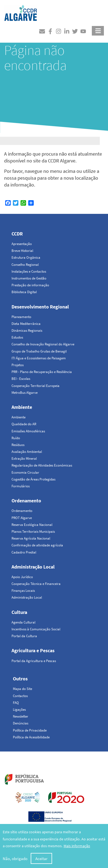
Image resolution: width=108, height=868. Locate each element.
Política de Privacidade (30, 730)
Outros (20, 679)
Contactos (20, 696)
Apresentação (22, 244)
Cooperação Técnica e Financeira (36, 584)
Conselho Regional (25, 265)
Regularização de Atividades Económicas (42, 465)
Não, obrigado (15, 859)
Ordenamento (26, 501)
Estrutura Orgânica (26, 257)
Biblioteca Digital (24, 292)
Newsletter (21, 716)
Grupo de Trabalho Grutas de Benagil (39, 351)
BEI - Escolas (21, 379)
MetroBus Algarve (25, 393)
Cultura (19, 612)
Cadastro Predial (24, 552)
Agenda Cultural (23, 622)
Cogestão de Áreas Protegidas (33, 479)
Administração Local (33, 567)
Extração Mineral (24, 458)
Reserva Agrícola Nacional (31, 538)
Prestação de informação (30, 285)
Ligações (19, 710)
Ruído (16, 438)
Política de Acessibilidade (31, 737)
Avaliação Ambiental (27, 452)
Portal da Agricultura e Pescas (34, 661)
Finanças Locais (23, 591)
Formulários (21, 486)
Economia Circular (25, 472)
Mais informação (77, 846)
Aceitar (41, 859)
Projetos (18, 365)
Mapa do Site (22, 689)
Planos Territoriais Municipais (33, 531)
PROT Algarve (22, 518)
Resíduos (18, 445)
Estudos (17, 337)
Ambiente (22, 407)
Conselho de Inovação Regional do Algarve (43, 344)
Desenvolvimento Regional (40, 307)
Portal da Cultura (24, 636)
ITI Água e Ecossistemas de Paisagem (39, 358)
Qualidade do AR (24, 424)
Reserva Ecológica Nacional (32, 525)
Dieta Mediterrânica (26, 324)
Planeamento (21, 317)
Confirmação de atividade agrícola (37, 545)
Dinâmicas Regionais (27, 330)
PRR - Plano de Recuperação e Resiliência (42, 372)
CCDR (17, 234)
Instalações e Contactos (29, 271)
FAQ (16, 703)
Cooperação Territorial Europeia (35, 386)
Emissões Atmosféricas (28, 431)
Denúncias (21, 723)
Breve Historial (22, 251)
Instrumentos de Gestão (29, 278)
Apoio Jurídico (22, 577)
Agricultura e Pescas (33, 650)
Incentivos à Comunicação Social (36, 629)
